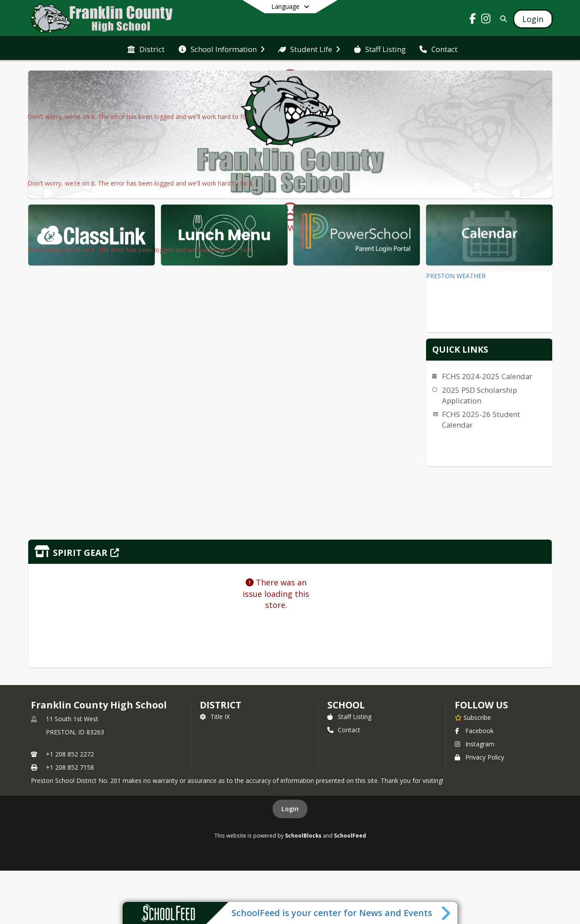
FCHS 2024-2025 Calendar (487, 376)
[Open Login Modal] (533, 19)
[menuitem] (146, 48)
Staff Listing (349, 717)
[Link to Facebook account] (472, 20)
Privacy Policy (479, 757)
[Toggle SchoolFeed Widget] (447, 913)
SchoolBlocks (303, 835)
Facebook (474, 731)
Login (290, 809)
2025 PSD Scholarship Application (479, 395)
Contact (344, 730)
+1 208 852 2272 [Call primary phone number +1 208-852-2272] (70, 754)
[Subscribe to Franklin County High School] (473, 717)
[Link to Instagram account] (486, 20)
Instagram (475, 744)
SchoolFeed (350, 835)
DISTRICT (221, 705)
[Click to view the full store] (290, 552)
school (346, 705)
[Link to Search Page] (502, 19)
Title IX (215, 717)
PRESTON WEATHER (456, 276)
